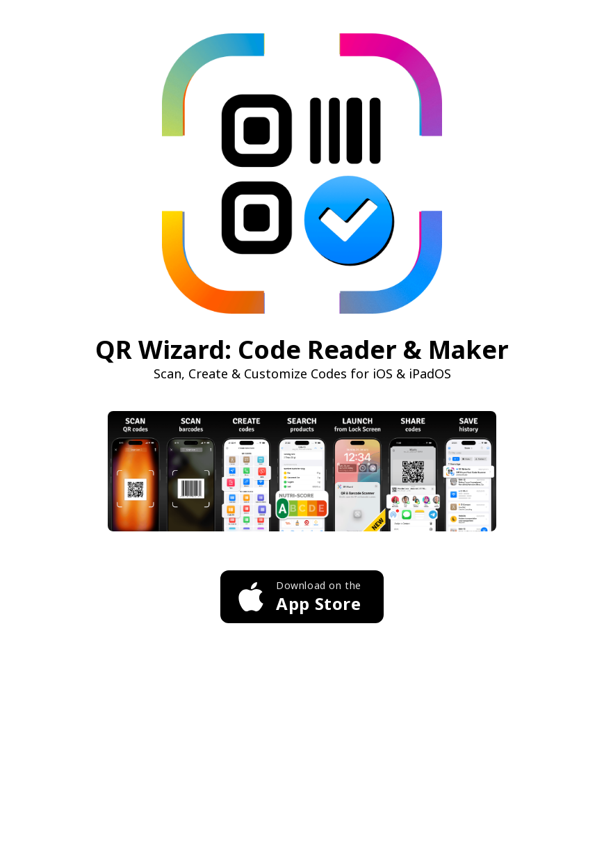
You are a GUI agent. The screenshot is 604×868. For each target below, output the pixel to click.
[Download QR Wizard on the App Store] (302, 597)
